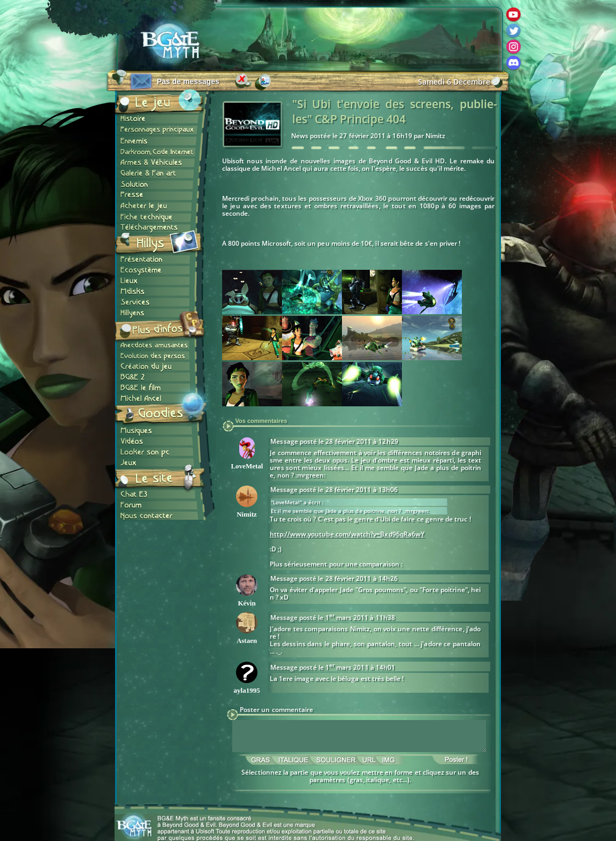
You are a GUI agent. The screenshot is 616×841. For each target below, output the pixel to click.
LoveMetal (247, 466)
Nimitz (247, 514)
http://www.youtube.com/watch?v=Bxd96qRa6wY (347, 534)
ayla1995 (247, 690)
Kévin (246, 603)
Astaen (247, 641)
